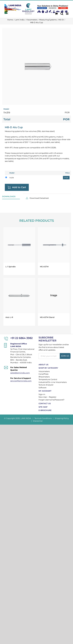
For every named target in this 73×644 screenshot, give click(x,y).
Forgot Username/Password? (51, 400)
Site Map (43, 407)
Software (42, 388)
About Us (43, 365)
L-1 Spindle (11, 267)
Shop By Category (48, 368)
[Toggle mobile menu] (67, 14)
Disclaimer (38, 421)
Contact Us (45, 403)
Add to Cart (19, 187)
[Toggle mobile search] (62, 14)
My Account (45, 391)
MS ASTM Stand (47, 317)
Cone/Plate (44, 374)
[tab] (11, 196)
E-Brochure (45, 410)
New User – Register (47, 397)
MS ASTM (44, 267)
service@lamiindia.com (21, 381)
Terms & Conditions (43, 418)
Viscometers (44, 371)
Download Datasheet (39, 198)
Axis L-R (9, 317)
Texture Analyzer (46, 385)
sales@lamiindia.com (20, 373)
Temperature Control (48, 379)
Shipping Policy (62, 418)
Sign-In (42, 394)
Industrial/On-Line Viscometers (53, 382)
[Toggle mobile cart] (56, 14)
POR (66, 178)
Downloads (9, 196)
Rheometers (44, 377)
